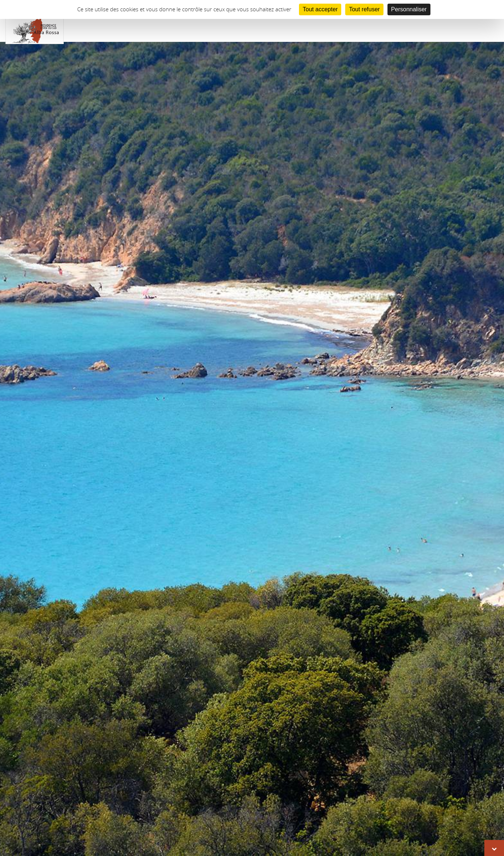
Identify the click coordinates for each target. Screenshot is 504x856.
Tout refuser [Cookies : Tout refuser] (364, 9)
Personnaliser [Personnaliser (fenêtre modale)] (409, 9)
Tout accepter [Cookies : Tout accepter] (320, 9)
